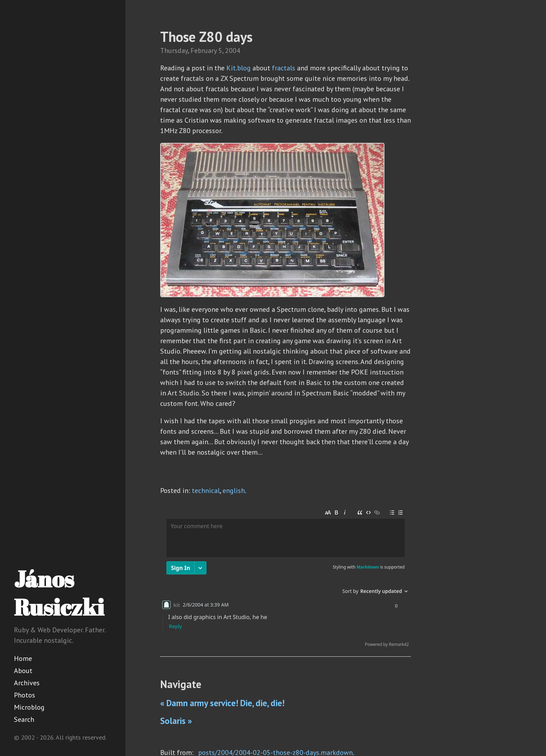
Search (24, 719)
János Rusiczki (59, 593)
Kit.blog (239, 68)
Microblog (29, 707)
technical (206, 491)
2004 (233, 51)
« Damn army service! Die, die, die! (222, 703)
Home (23, 658)
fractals (284, 68)
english (234, 491)
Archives (27, 683)
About (23, 671)
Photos (25, 695)
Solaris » (176, 721)
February (204, 51)
